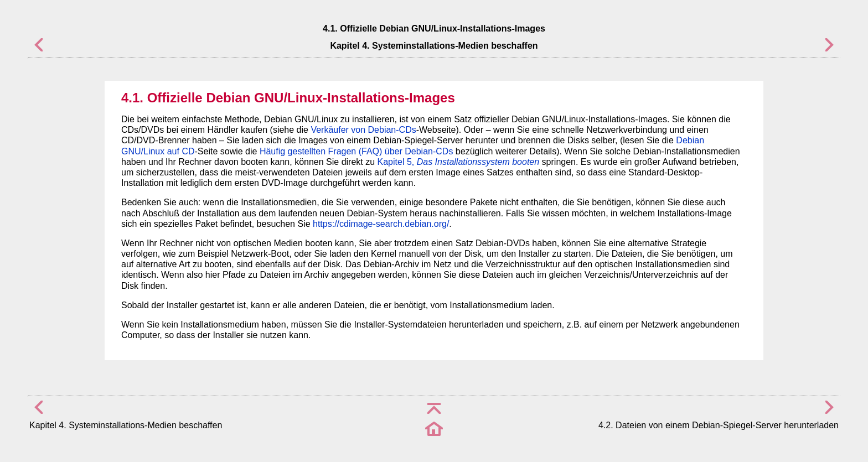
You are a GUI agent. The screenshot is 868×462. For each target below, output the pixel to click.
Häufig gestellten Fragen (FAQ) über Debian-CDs (356, 151)
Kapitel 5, (459, 162)
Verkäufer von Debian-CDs (363, 130)
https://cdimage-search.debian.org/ (381, 224)
